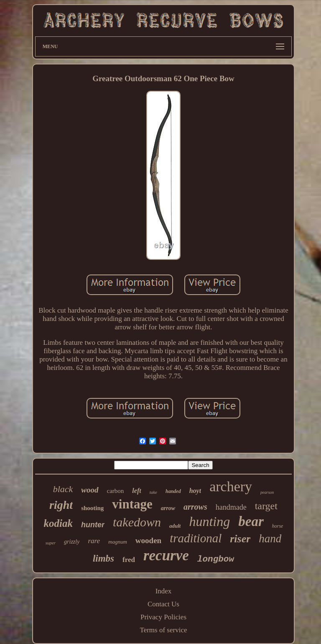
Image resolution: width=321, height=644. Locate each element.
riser (240, 539)
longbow (216, 559)
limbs (103, 558)
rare (94, 541)
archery (231, 486)
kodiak (58, 523)
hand (270, 539)
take (153, 492)
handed (173, 491)
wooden (148, 540)
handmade (231, 507)
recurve (166, 555)
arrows (195, 507)
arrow (168, 508)
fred (129, 560)
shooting (92, 508)
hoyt (195, 491)
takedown (137, 522)
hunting (209, 521)
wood (90, 490)
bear (251, 521)
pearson (267, 492)
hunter (93, 525)
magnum (118, 542)
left (136, 491)
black (63, 489)
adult (175, 526)
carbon (116, 491)
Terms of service (163, 630)
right (61, 505)
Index (164, 591)
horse (278, 526)
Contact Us (163, 604)
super (51, 543)
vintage (132, 504)
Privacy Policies (163, 617)
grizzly (72, 542)
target (266, 506)
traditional (196, 538)
